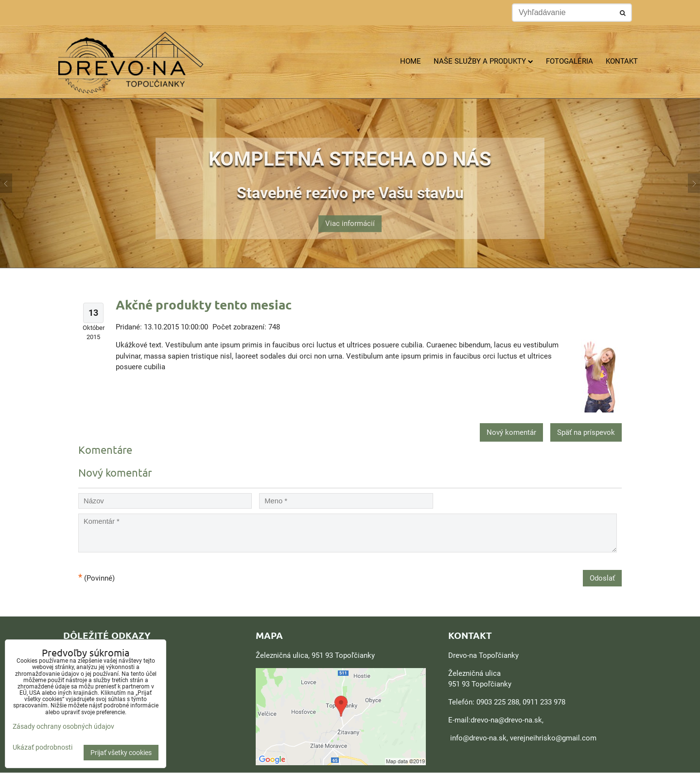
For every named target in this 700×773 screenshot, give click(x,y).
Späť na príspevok (586, 432)
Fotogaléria (569, 61)
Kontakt (622, 61)
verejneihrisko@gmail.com (553, 738)
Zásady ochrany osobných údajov (63, 726)
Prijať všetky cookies (121, 753)
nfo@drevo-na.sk (479, 738)
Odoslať (602, 578)
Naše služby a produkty (483, 61)
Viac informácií (350, 218)
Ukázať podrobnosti (43, 747)
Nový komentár (511, 432)
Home (411, 61)
